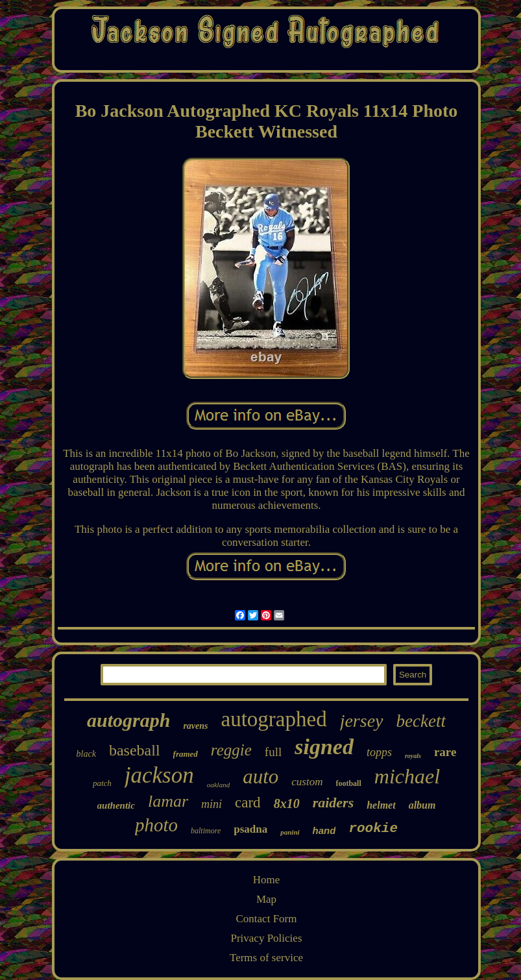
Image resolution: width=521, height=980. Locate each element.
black (86, 754)
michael (407, 776)
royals (413, 756)
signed (324, 747)
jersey (362, 721)
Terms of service (266, 958)
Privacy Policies (266, 938)
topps (379, 752)
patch (102, 783)
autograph (128, 720)
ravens (195, 726)
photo (156, 825)
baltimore (206, 831)
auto (260, 777)
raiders (333, 802)
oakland (218, 785)
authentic (116, 805)
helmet (381, 805)
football (348, 783)
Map (266, 899)
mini (212, 804)
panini (290, 832)
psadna (250, 829)
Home (267, 880)
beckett (421, 721)
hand (324, 830)
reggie (231, 750)
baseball (135, 750)
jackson (159, 775)
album (422, 805)
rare (445, 752)
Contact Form (267, 919)
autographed (274, 719)
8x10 (287, 803)
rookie (373, 828)
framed (186, 754)
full (273, 752)
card (248, 802)
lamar (168, 801)
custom (307, 782)
